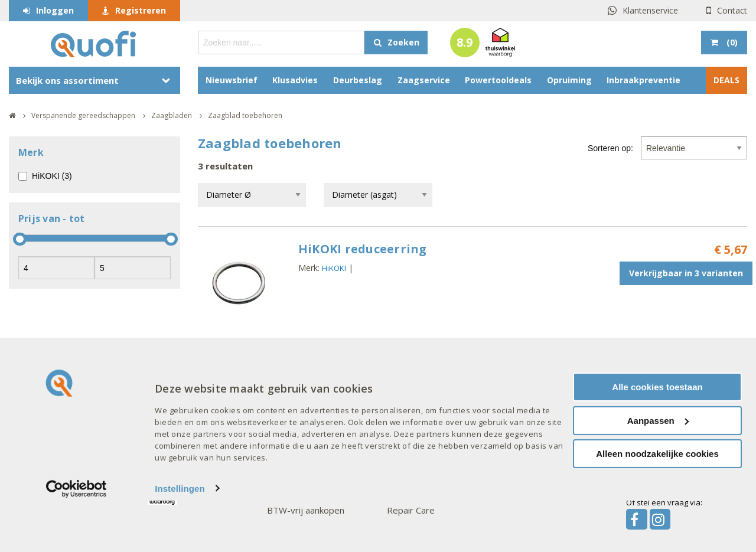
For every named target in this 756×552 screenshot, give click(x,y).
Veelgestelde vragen (70, 392)
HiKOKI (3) (52, 176)
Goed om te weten (310, 368)
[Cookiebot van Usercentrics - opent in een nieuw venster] (76, 540)
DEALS (726, 80)
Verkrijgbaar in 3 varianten (686, 273)
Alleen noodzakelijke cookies (657, 505)
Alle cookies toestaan (657, 438)
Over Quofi (53, 368)
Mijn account (292, 392)
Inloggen (55, 10)
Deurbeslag (358, 80)
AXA (395, 392)
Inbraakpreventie (643, 80)
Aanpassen (658, 472)
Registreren (141, 10)
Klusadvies (295, 80)
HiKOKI (334, 268)
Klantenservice (650, 10)
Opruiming (569, 80)
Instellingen (180, 540)
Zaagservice (424, 80)
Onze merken (417, 368)
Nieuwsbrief (232, 80)
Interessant (175, 368)
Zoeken (403, 42)
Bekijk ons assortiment (67, 80)
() (731, 42)
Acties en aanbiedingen (194, 392)
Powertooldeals (498, 80)
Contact (732, 10)
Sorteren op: (610, 148)
